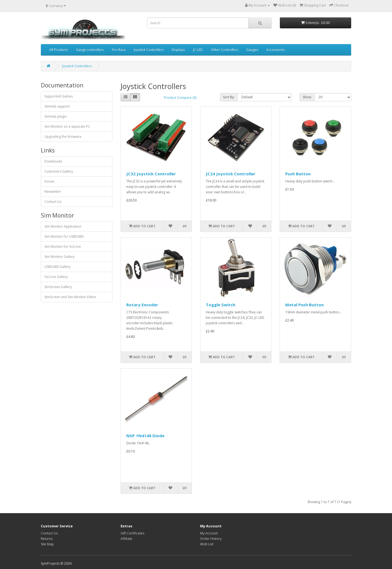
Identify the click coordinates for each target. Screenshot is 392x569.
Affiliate (126, 539)
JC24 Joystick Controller (231, 174)
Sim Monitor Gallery (59, 257)
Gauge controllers (90, 50)
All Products (59, 50)
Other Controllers (225, 50)
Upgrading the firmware (63, 137)
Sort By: (229, 97)
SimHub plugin (56, 116)
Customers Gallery (59, 171)
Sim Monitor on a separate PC (67, 126)
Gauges (252, 50)
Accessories (275, 50)
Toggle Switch (220, 305)
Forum (49, 181)
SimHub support (57, 106)
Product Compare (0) (180, 98)
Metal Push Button (304, 305)
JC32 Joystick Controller (151, 174)
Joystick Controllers (149, 50)
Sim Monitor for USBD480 (64, 236)
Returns (47, 539)
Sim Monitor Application (63, 226)
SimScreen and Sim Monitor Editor (70, 297)
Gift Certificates (132, 533)
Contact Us (53, 202)
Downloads (53, 161)
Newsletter (53, 192)
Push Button (298, 174)
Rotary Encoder (142, 305)
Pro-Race (119, 50)
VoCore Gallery (56, 277)
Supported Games (59, 96)
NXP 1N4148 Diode (145, 436)
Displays (178, 50)
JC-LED (198, 50)
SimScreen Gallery (58, 287)
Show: (307, 97)
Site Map (47, 544)
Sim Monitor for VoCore (63, 247)
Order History (211, 539)
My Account (209, 533)
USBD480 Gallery (57, 267)
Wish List (207, 544)
